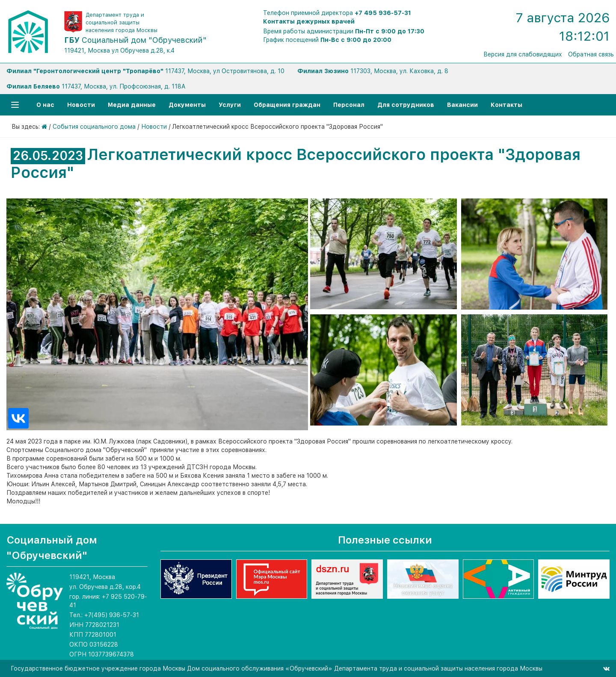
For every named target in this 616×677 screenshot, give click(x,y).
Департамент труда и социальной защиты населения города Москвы (121, 22)
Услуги (230, 105)
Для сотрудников (406, 105)
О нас (45, 105)
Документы (187, 105)
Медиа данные (132, 105)
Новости (81, 105)
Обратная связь (591, 54)
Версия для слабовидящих (523, 54)
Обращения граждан (287, 105)
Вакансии (462, 105)
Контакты (506, 105)
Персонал (349, 105)
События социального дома (94, 127)
